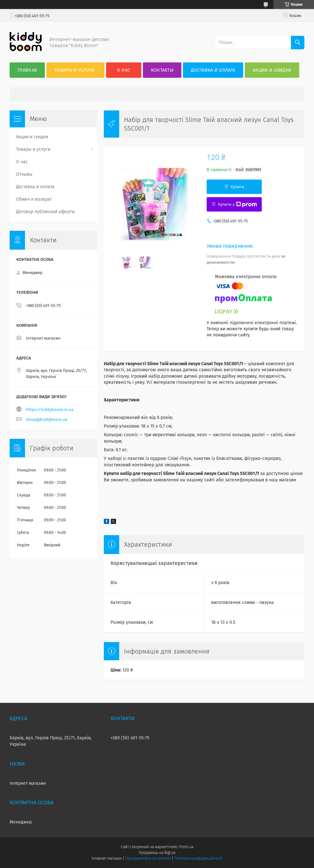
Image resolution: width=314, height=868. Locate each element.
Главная (27, 70)
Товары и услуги (75, 70)
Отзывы (24, 174)
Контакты (162, 70)
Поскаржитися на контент (148, 858)
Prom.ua (186, 847)
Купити (237, 187)
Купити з (237, 205)
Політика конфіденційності (198, 858)
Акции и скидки (272, 70)
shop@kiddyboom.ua (47, 419)
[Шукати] (298, 43)
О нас (124, 70)
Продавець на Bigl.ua (157, 853)
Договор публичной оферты (45, 212)
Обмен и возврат (34, 199)
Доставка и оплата (213, 70)
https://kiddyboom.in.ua (50, 410)
